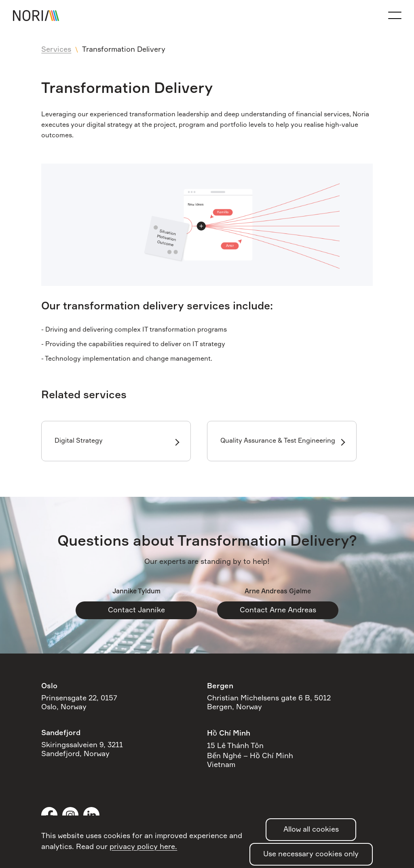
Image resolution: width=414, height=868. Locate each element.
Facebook (49, 815)
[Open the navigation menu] (395, 15)
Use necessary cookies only (311, 854)
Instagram (70, 815)
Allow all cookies (311, 830)
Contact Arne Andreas (278, 610)
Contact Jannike (136, 610)
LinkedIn (91, 815)
